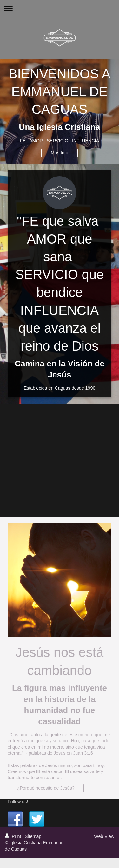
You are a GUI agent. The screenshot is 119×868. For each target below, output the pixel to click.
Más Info (60, 153)
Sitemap (33, 836)
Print (13, 836)
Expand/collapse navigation (60, 8)
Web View (104, 836)
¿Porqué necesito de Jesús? (46, 788)
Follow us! (18, 802)
